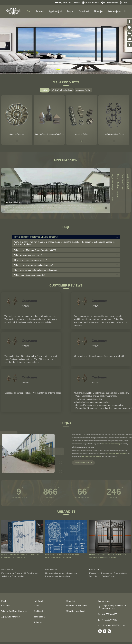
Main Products (66, 82)
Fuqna (70, 11)
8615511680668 (92, 2)
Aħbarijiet (98, 11)
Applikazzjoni (55, 11)
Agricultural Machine (83, 90)
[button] (8, 46)
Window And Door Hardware (62, 90)
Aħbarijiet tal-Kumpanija (77, 606)
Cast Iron (45, 90)
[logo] (13, 11)
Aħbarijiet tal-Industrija (76, 611)
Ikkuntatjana (114, 11)
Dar (29, 11)
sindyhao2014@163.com (69, 2)
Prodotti (40, 11)
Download (84, 11)
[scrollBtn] (129, 21)
